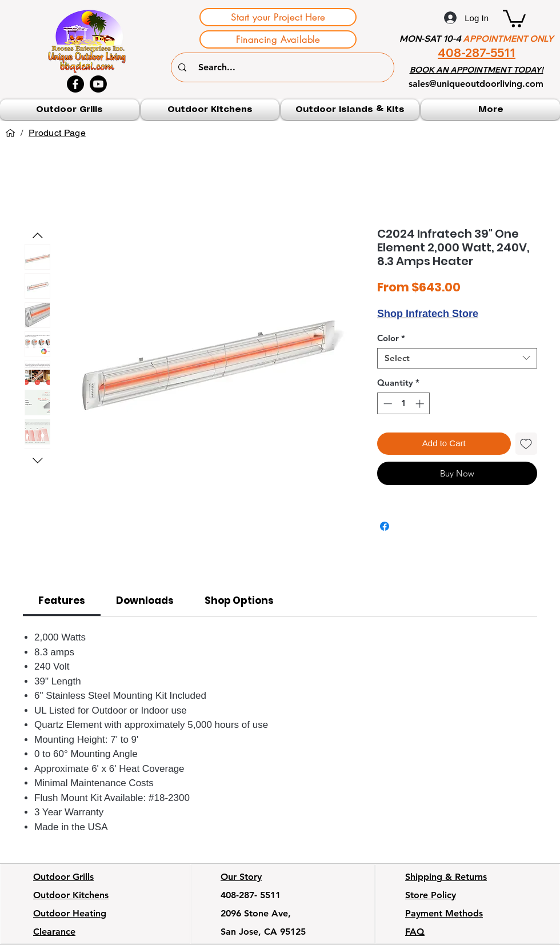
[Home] (10, 133)
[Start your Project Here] (278, 17)
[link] (62, 600)
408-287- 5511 (251, 895)
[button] (514, 18)
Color (391, 338)
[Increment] (421, 404)
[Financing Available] (278, 39)
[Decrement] (387, 404)
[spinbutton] (404, 404)
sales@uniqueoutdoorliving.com (476, 84)
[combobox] (457, 358)
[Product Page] (57, 133)
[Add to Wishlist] (527, 444)
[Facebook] (75, 84)
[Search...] (284, 67)
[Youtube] (98, 84)
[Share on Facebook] (385, 526)
